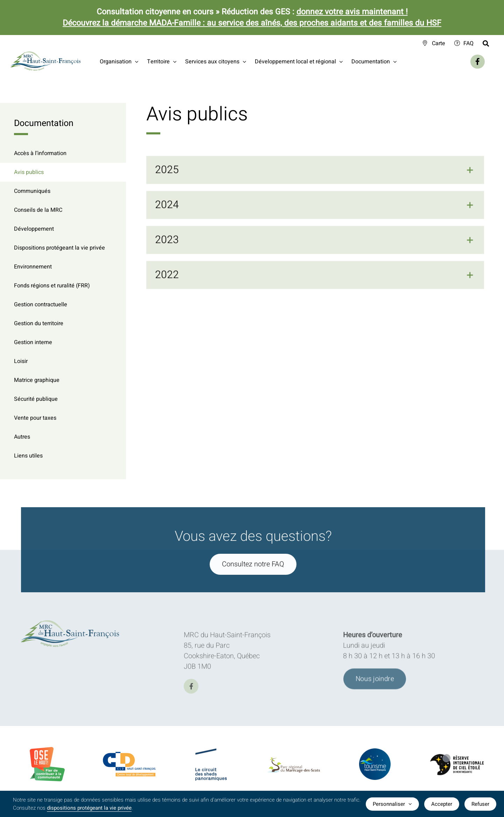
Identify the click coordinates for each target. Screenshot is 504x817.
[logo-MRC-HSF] (73, 624)
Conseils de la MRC (38, 210)
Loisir (21, 361)
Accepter (442, 804)
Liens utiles (28, 456)
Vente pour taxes (35, 418)
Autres (22, 437)
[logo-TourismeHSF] (375, 753)
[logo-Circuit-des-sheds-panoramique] (211, 754)
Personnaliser (392, 804)
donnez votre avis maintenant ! (352, 12)
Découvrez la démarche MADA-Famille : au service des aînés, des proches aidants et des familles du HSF (252, 23)
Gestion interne (33, 342)
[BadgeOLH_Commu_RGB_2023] (47, 750)
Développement (34, 229)
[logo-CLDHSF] (129, 756)
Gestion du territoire (39, 323)
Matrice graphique (37, 380)
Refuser (480, 804)
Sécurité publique (36, 399)
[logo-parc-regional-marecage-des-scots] (293, 764)
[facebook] (191, 689)
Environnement (33, 267)
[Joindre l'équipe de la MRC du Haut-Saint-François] (375, 681)
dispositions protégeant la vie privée (89, 808)
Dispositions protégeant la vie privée (59, 248)
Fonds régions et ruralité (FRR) (52, 286)
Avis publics (29, 172)
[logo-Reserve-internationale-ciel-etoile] (457, 760)
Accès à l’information (40, 153)
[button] (315, 171)
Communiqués (32, 191)
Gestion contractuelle (41, 305)
